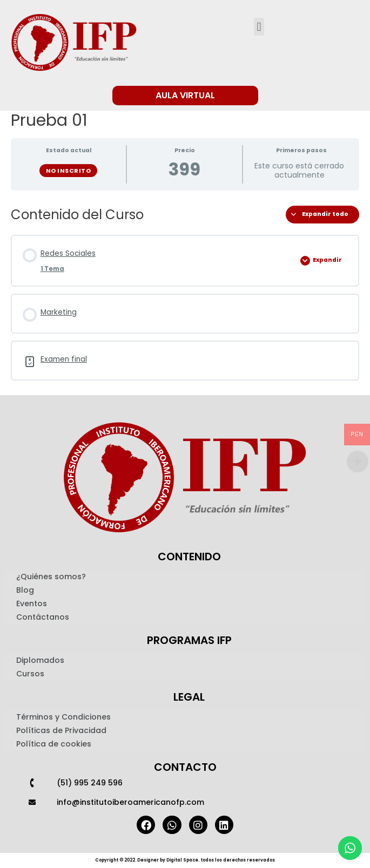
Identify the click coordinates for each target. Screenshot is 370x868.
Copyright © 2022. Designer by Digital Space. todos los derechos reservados (185, 860)
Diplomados (40, 660)
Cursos (30, 674)
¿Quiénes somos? (51, 577)
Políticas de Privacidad (61, 730)
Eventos (32, 603)
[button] (259, 27)
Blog (25, 590)
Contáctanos (43, 617)
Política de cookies (54, 744)
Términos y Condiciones (63, 717)
